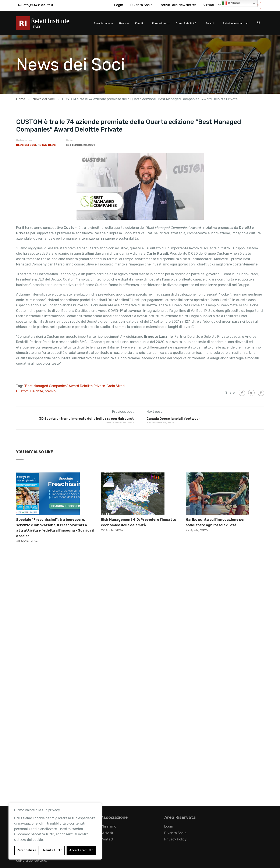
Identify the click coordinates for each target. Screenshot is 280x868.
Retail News (47, 145)
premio (50, 391)
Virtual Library (215, 5)
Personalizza (26, 850)
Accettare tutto (81, 850)
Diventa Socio (141, 5)
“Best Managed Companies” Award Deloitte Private (64, 386)
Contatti (107, 839)
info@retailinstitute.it (38, 5)
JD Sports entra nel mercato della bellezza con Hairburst (86, 419)
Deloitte (37, 391)
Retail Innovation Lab (236, 23)
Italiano (231, 3)
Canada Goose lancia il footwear (173, 419)
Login (119, 5)
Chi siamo (108, 826)
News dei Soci (26, 145)
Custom (22, 391)
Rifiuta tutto (53, 850)
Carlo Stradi (116, 386)
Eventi (139, 23)
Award (210, 23)
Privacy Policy (175, 839)
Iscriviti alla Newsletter (178, 5)
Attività (107, 833)
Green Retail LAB (186, 23)
